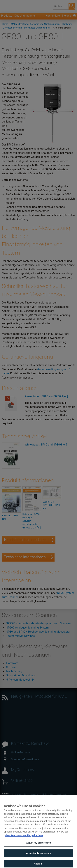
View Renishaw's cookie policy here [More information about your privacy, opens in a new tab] (24, 841)
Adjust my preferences (38, 848)
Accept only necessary (38, 859)
